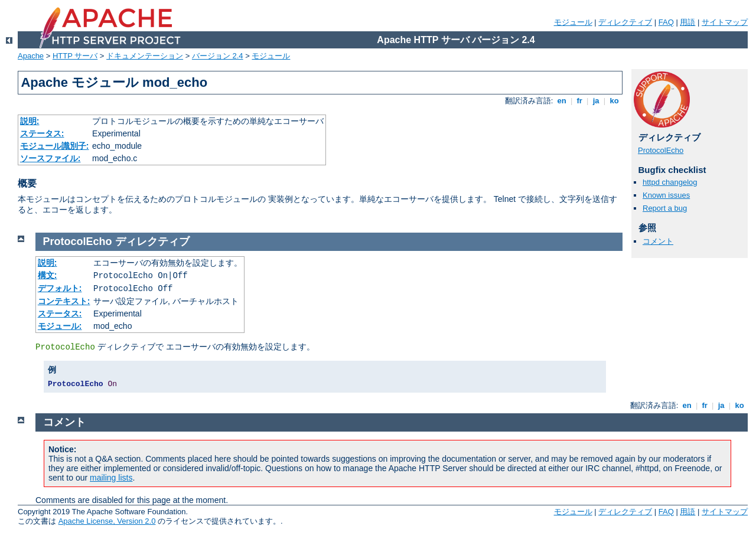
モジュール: (60, 326)
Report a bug (665, 208)
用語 (687, 22)
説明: (30, 121)
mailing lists (111, 478)
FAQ (666, 22)
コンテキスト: (64, 301)
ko (614, 101)
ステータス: (42, 133)
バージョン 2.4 (218, 56)
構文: (48, 275)
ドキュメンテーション (145, 56)
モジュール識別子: (55, 146)
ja (596, 101)
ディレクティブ (625, 22)
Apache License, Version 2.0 (107, 521)
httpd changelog (670, 182)
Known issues (666, 195)
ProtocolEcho (661, 150)
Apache (31, 56)
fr (580, 101)
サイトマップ (725, 22)
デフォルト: (60, 288)
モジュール (573, 22)
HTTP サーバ (75, 56)
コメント (658, 241)
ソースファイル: (50, 158)
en (562, 101)
